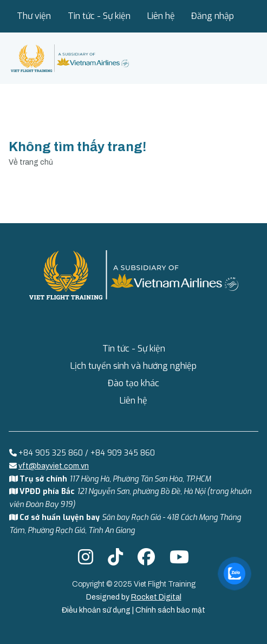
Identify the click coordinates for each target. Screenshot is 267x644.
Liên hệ (161, 16)
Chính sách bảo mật (170, 610)
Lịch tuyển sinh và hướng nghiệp (133, 366)
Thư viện (34, 16)
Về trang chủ (31, 162)
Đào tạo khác (133, 383)
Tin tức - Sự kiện (99, 16)
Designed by (134, 597)
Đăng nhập (213, 16)
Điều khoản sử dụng (97, 610)
